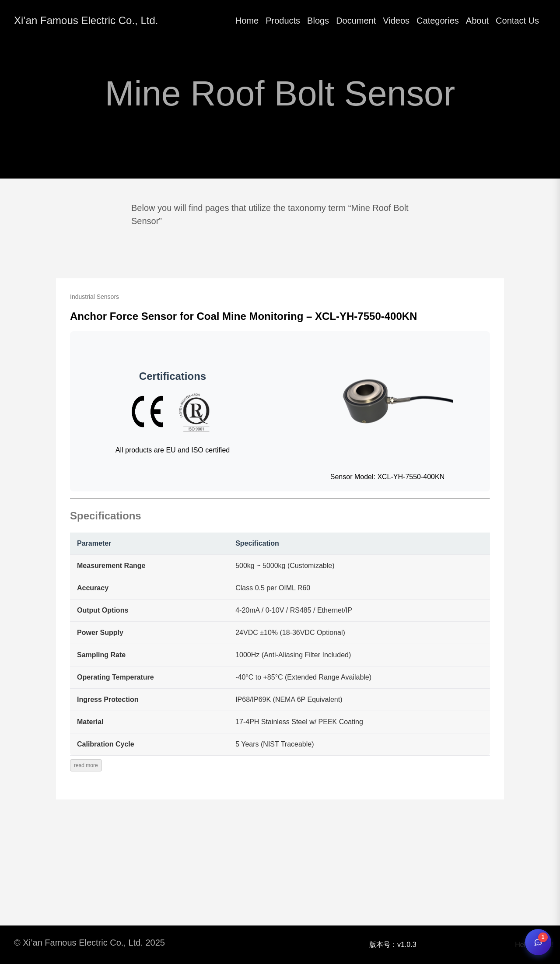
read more (86, 765)
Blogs (318, 21)
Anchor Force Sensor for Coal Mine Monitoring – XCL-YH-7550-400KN (243, 316)
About (477, 21)
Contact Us (517, 21)
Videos (396, 21)
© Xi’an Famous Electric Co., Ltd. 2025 (89, 943)
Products (283, 21)
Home (247, 21)
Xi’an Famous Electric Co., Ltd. (86, 20)
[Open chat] (538, 942)
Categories (438, 21)
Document (356, 21)
